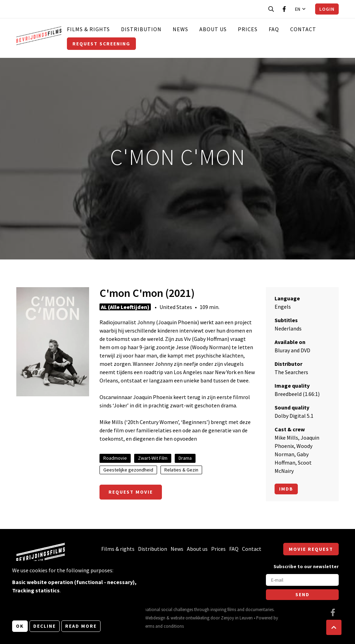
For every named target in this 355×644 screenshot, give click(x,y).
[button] (334, 627)
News (180, 29)
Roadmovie (115, 458)
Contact (303, 29)
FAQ (274, 29)
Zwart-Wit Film (153, 458)
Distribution (141, 29)
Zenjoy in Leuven (237, 618)
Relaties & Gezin (181, 470)
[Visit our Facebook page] (284, 9)
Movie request (311, 549)
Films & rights (88, 29)
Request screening (101, 44)
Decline (45, 626)
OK (20, 626)
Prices (248, 29)
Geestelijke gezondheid (128, 470)
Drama (185, 458)
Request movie (131, 492)
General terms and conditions (156, 626)
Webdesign (155, 618)
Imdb (286, 489)
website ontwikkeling (190, 618)
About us (213, 29)
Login (327, 9)
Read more (81, 626)
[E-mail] (302, 580)
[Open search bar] (271, 9)
